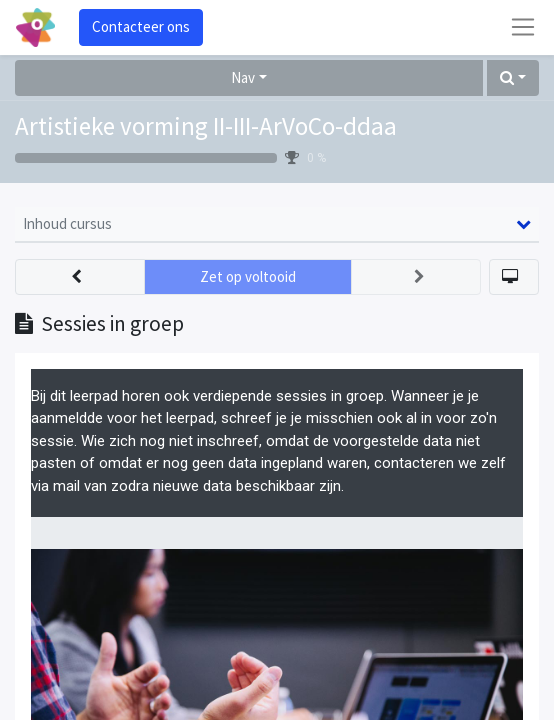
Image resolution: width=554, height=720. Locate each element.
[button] (513, 78)
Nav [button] (243, 77)
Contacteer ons (141, 26)
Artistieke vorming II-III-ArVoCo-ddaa (206, 126)
